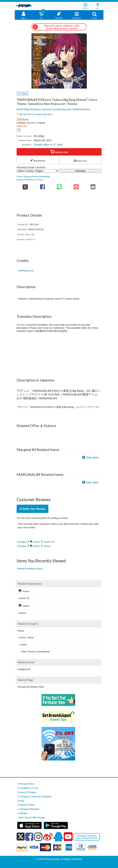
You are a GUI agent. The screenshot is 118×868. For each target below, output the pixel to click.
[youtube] (68, 837)
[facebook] (29, 837)
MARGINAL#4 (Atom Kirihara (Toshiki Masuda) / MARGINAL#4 (53, 109)
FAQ (22, 801)
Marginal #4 (24, 669)
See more (92, 458)
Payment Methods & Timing (30, 180)
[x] (21, 837)
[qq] (58, 837)
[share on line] (59, 186)
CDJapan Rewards (29, 809)
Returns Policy (27, 805)
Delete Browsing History (30, 569)
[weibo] (48, 837)
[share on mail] (93, 186)
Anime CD (49, 542)
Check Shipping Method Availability (33, 176)
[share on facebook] (42, 186)
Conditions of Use (29, 788)
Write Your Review (33, 509)
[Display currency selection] (19, 130)
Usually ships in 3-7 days (48, 145)
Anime (36, 542)
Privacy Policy (27, 784)
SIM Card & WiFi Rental (32, 818)
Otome (47, 546)
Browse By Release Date (31, 687)
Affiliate (23, 813)
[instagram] (38, 837)
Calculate (80, 171)
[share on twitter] (25, 186)
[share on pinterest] (76, 186)
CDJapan (22, 542)
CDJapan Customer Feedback (36, 797)
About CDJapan (28, 792)
